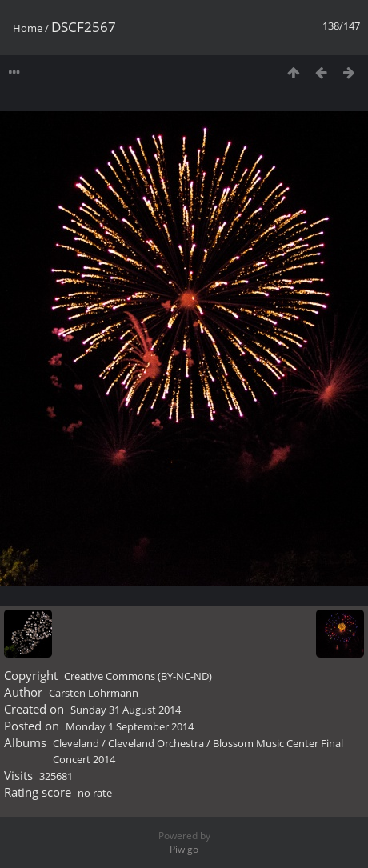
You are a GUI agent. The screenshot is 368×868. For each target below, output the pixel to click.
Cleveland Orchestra (156, 743)
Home (28, 28)
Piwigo (184, 849)
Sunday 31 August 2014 (126, 710)
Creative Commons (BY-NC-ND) (138, 676)
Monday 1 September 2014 (130, 726)
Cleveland (76, 743)
